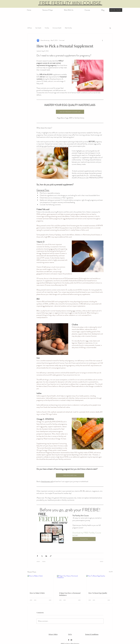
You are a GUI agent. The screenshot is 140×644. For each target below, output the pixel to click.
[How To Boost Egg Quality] (99, 582)
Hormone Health (57, 28)
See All (111, 572)
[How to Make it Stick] (41, 582)
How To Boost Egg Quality (98, 593)
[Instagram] (71, 640)
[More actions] (102, 40)
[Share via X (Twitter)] (42, 556)
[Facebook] (69, 640)
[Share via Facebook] (37, 556)
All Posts (30, 28)
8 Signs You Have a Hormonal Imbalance (70, 594)
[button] (87, 9)
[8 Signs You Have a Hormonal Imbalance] (70, 582)
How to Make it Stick (37, 593)
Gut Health (38, 28)
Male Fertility (68, 28)
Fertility (47, 28)
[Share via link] (51, 556)
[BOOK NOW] (116, 10)
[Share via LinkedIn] (46, 556)
